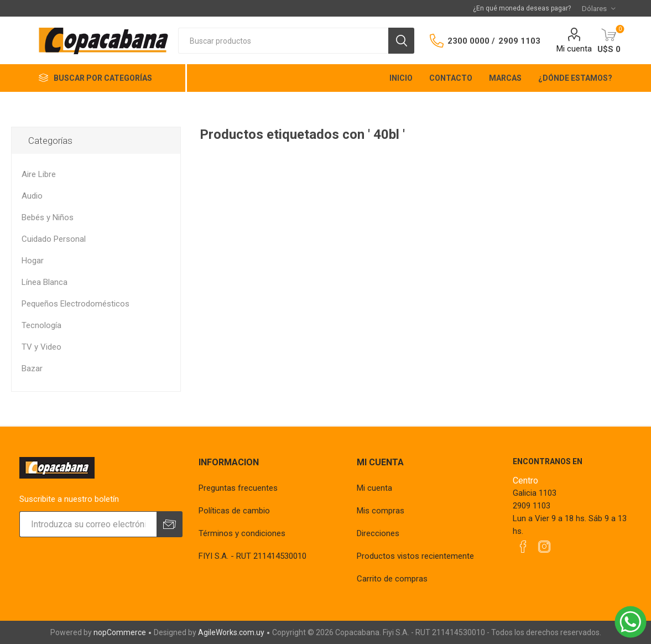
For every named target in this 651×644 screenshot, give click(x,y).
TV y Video (41, 347)
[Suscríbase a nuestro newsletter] (88, 524)
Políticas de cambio (234, 511)
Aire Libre (39, 174)
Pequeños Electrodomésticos (75, 304)
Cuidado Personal (54, 239)
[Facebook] (523, 547)
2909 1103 (519, 41)
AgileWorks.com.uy (231, 632)
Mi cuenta (574, 49)
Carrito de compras (392, 579)
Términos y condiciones (242, 533)
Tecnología (41, 325)
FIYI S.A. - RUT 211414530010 (252, 556)
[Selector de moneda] (598, 8)
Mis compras (381, 511)
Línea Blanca (45, 282)
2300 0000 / (471, 41)
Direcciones (378, 533)
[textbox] (283, 41)
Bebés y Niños (48, 217)
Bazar (32, 368)
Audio (32, 196)
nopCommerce (120, 632)
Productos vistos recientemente (415, 556)
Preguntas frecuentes (238, 488)
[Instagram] (544, 547)
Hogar (33, 261)
